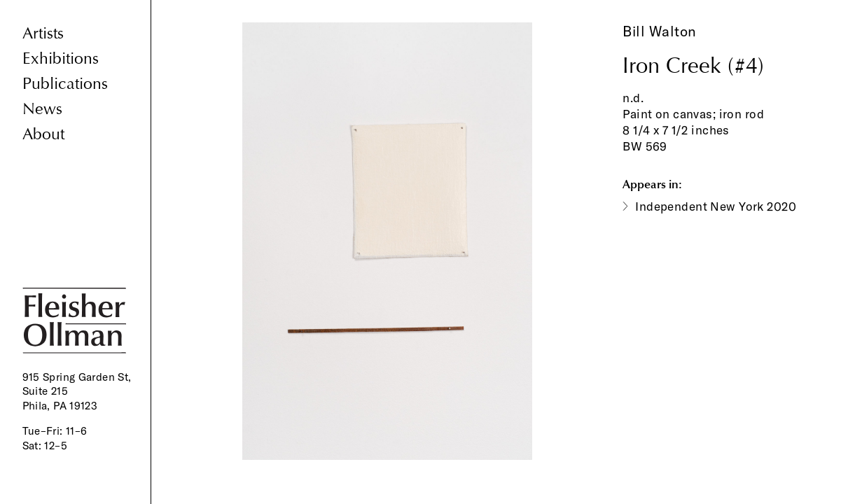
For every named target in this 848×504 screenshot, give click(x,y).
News (42, 109)
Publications (65, 84)
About (43, 134)
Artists (43, 33)
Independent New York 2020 (716, 206)
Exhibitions (61, 58)
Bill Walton (660, 31)
